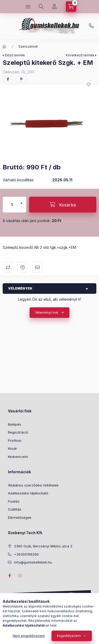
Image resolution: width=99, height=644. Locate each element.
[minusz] (21, 208)
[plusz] (21, 201)
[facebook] (8, 79)
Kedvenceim (18, 457)
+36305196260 (91, 26)
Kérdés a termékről (23, 267)
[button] (49, 123)
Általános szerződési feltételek (33, 485)
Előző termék (15, 55)
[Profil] (54, 7)
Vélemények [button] (20, 288)
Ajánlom (37, 267)
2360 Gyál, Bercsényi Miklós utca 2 (43, 546)
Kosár (13, 448)
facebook (10, 576)
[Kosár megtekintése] (71, 7)
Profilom (15, 440)
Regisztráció (18, 432)
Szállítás (15, 509)
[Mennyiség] (12, 205)
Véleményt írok (47, 312)
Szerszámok (28, 46)
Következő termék (80, 55)
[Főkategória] (4, 47)
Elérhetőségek (20, 517)
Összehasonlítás (8, 267)
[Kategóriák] (28, 7)
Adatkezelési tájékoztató (28, 493)
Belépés (15, 424)
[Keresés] (41, 7)
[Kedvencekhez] (88, 84)
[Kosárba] (63, 205)
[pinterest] (21, 79)
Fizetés (14, 501)
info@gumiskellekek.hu (33, 562)
